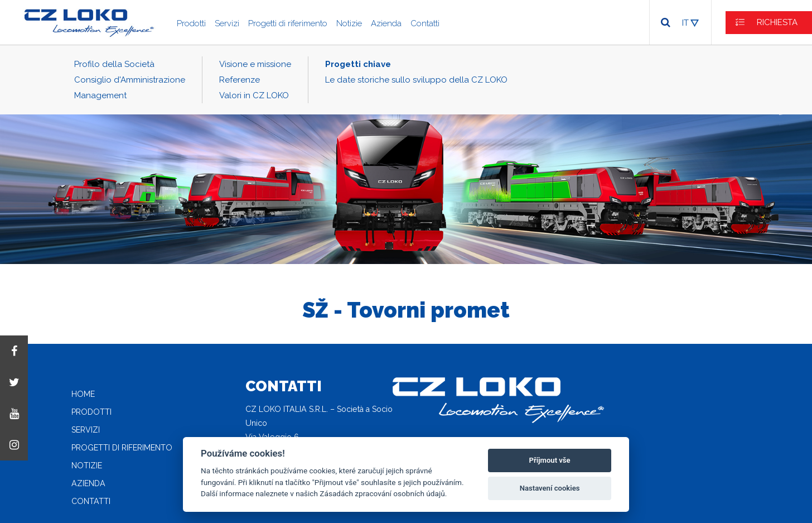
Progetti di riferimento (288, 23)
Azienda (386, 23)
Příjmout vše (550, 460)
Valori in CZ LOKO (254, 95)
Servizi (227, 23)
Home (83, 394)
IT (685, 23)
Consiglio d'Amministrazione (130, 80)
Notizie (349, 23)
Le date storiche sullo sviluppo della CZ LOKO (416, 80)
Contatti (425, 23)
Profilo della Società (114, 64)
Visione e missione (255, 64)
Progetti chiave (358, 64)
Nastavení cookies (550, 488)
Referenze (240, 80)
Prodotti (191, 23)
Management (100, 95)
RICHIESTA (777, 22)
